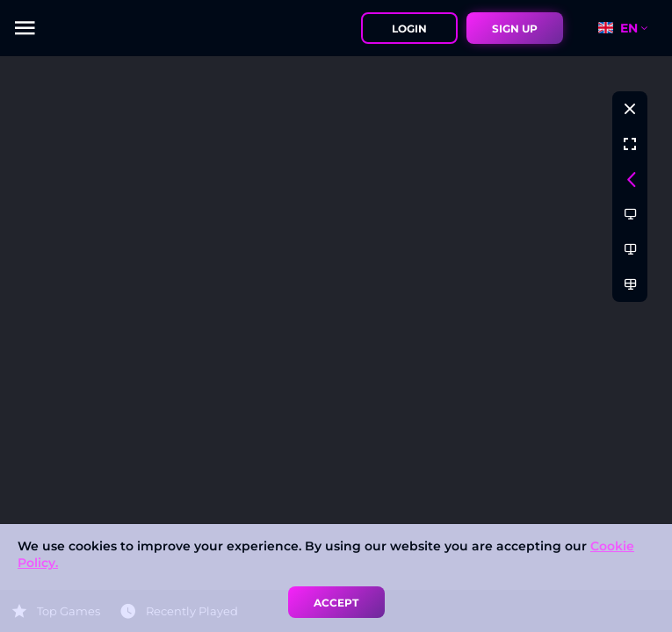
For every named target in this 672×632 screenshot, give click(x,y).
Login (409, 29)
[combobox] (631, 28)
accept (336, 603)
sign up (515, 29)
